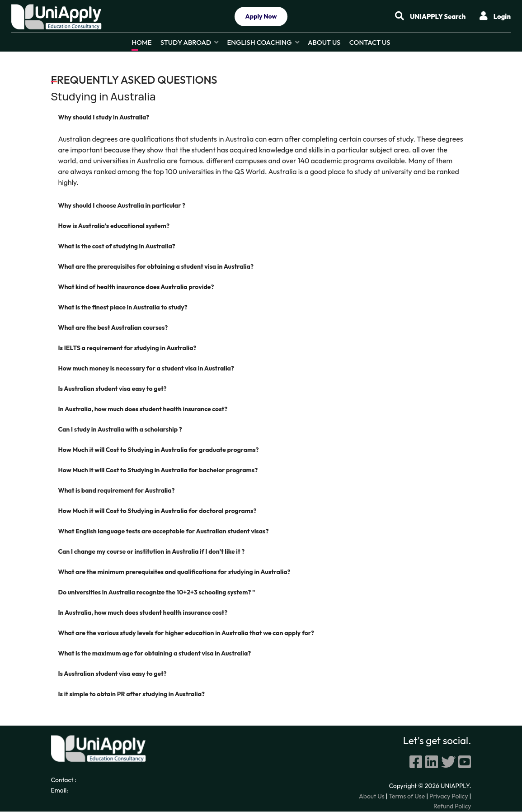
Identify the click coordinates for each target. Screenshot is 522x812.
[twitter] (448, 762)
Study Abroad (186, 42)
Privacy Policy (449, 797)
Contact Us (370, 42)
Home (141, 42)
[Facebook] (416, 762)
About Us (324, 42)
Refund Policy (452, 807)
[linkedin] (432, 762)
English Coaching (259, 42)
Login (495, 16)
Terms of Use (407, 797)
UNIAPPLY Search (425, 16)
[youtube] (465, 762)
